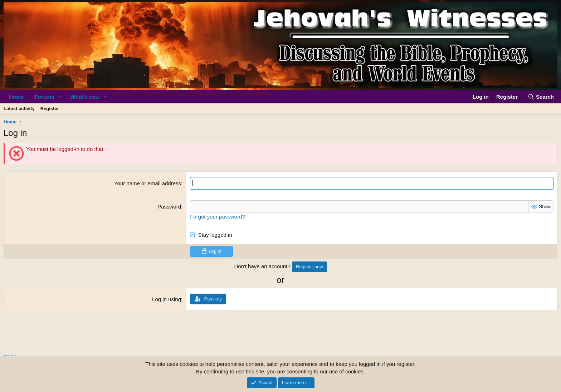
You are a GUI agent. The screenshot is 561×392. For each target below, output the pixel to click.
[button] (60, 97)
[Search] (541, 97)
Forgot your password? (217, 217)
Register (50, 109)
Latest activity (19, 109)
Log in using (167, 299)
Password (169, 207)
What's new (85, 97)
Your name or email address (148, 183)
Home (16, 97)
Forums (45, 97)
